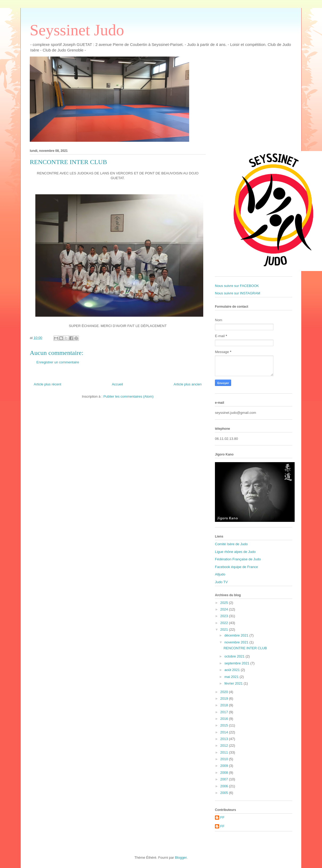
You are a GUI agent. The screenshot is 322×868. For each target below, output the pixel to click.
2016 (225, 719)
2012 (225, 745)
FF (222, 817)
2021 (225, 629)
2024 (225, 609)
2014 (225, 732)
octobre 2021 (235, 656)
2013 (225, 739)
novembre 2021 (237, 642)
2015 (225, 725)
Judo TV (221, 582)
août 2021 (233, 670)
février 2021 (234, 683)
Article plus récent (47, 384)
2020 (225, 692)
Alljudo (220, 574)
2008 (225, 773)
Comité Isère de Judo (231, 544)
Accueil (117, 384)
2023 (225, 616)
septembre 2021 (238, 663)
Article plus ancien (188, 384)
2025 (225, 603)
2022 (225, 623)
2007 (225, 779)
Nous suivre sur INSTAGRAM (238, 293)
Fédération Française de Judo (238, 559)
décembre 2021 (237, 635)
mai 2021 (232, 677)
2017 (225, 712)
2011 (225, 752)
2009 (225, 766)
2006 (225, 786)
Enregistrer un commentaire (58, 362)
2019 (225, 699)
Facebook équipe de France (236, 567)
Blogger (181, 858)
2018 (225, 705)
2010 (225, 759)
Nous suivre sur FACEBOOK (237, 286)
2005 (225, 793)
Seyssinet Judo (77, 30)
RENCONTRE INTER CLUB (245, 648)
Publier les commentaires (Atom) (128, 396)
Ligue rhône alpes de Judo (235, 552)
